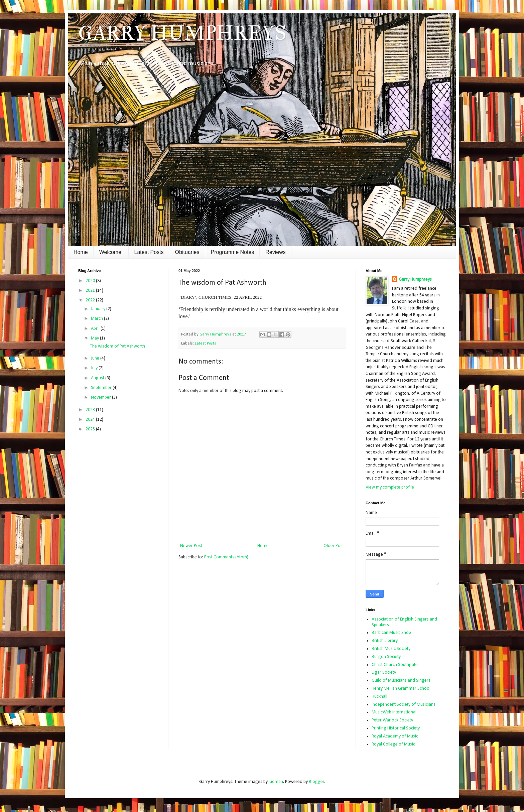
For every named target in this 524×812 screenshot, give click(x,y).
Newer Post (191, 546)
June (96, 358)
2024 (91, 420)
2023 (91, 410)
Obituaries (187, 252)
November (101, 397)
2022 (91, 300)
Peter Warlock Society (392, 720)
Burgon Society (386, 657)
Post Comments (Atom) (226, 557)
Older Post (334, 546)
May (95, 338)
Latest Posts (149, 252)
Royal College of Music (393, 744)
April (96, 329)
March (97, 319)
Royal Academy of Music (395, 736)
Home (81, 252)
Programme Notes (233, 252)
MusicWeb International (394, 712)
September (102, 388)
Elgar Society (384, 672)
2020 (91, 281)
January (99, 309)
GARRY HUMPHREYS (182, 33)
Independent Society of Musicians (404, 705)
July (95, 368)
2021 (91, 291)
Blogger (316, 782)
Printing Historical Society (396, 728)
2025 (91, 429)
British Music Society (391, 649)
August (98, 378)
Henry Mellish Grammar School (401, 689)
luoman (276, 782)
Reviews (275, 252)
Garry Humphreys (415, 280)
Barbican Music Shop (391, 633)
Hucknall (379, 697)
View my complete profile (390, 487)
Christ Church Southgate (395, 665)
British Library (385, 641)
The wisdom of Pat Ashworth (117, 346)
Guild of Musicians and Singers (401, 681)
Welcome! (111, 252)
